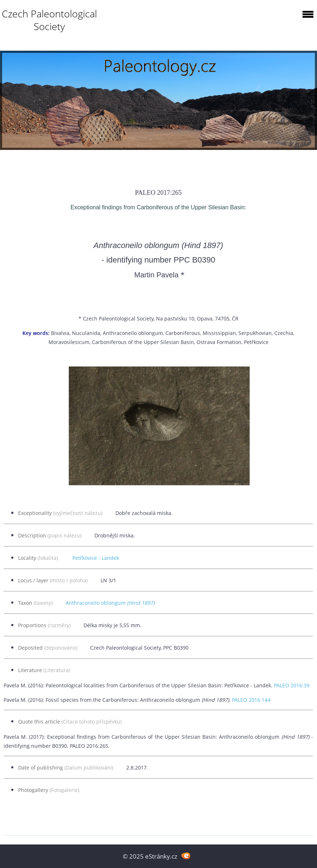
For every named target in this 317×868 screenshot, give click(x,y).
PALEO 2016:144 (251, 700)
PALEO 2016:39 (292, 685)
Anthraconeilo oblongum (110, 603)
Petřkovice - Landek (96, 558)
